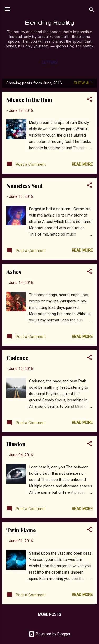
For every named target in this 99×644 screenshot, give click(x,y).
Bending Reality (49, 22)
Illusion (16, 444)
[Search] (92, 11)
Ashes (14, 272)
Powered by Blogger (49, 634)
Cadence (17, 358)
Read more (82, 164)
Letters (50, 63)
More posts (50, 614)
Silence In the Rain (29, 100)
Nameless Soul (24, 186)
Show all (83, 83)
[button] (89, 100)
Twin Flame (21, 530)
